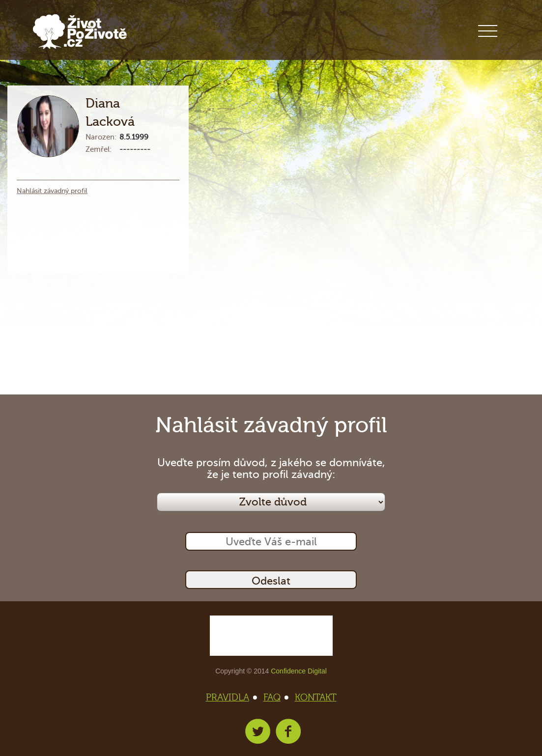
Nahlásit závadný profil (52, 191)
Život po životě (80, 32)
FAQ (275, 698)
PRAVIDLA (230, 698)
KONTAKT (316, 698)
